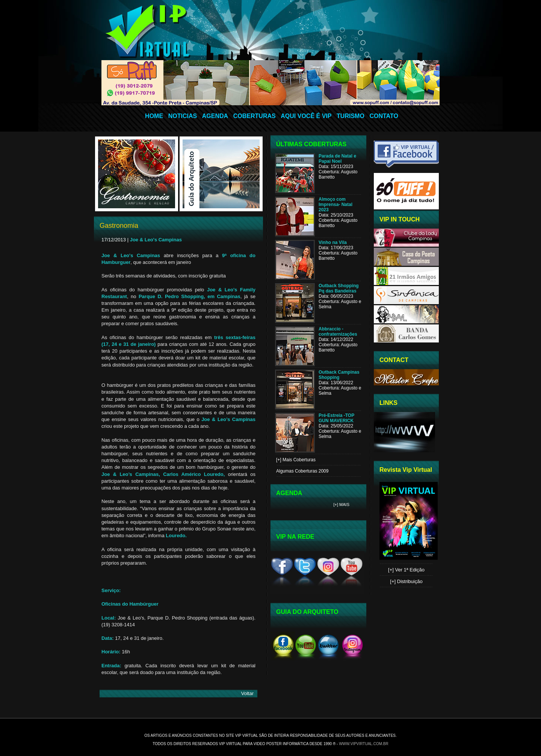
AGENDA (215, 116)
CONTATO (384, 116)
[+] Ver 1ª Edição (406, 570)
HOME (154, 116)
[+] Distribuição (406, 581)
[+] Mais (342, 505)
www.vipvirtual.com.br (364, 744)
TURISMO (351, 116)
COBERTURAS (255, 116)
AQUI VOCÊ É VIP (306, 116)
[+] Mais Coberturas (296, 460)
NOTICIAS (183, 116)
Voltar (247, 693)
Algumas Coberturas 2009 (302, 471)
